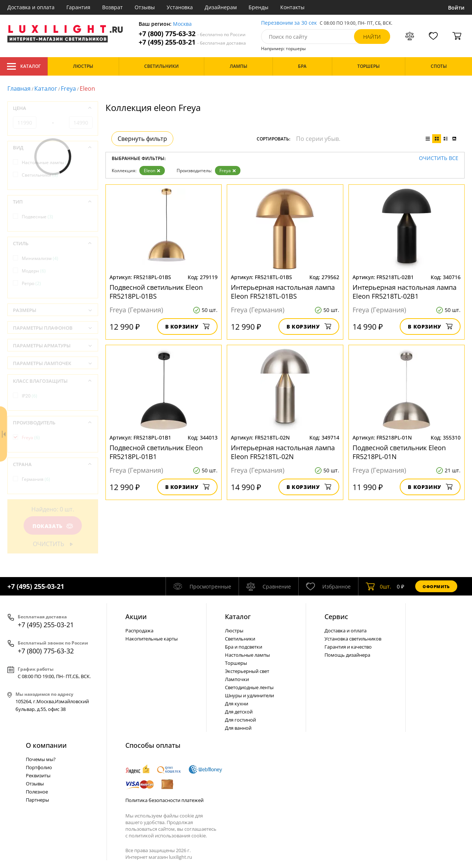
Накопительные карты (152, 639)
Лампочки (237, 679)
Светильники (40, 175)
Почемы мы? (41, 759)
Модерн (34, 271)
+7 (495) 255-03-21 (192, 42)
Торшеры (236, 663)
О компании (46, 745)
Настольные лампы (46, 162)
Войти (456, 8)
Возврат (112, 7)
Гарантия (78, 7)
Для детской (239, 712)
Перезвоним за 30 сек (289, 23)
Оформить (436, 586)
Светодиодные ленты (249, 687)
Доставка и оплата (31, 7)
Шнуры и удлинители (249, 695)
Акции (136, 617)
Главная (19, 88)
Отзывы (145, 7)
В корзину (188, 327)
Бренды (258, 7)
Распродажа (139, 631)
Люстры (234, 631)
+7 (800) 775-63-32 (192, 34)
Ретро (31, 283)
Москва (182, 24)
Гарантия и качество (348, 647)
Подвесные (37, 217)
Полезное (37, 792)
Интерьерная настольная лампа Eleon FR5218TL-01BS (283, 292)
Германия (36, 479)
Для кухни (237, 704)
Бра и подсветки (244, 647)
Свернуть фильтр (142, 139)
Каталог (24, 66)
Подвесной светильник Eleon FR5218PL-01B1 (156, 452)
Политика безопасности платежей (164, 800)
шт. (379, 586)
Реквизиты (38, 775)
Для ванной (238, 728)
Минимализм (40, 258)
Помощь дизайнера (347, 655)
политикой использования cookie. (168, 836)
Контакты (292, 7)
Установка (180, 7)
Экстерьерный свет (247, 671)
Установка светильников (353, 639)
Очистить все (439, 158)
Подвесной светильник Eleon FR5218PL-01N (399, 452)
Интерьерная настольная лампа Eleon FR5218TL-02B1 (405, 292)
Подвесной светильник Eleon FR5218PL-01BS (156, 292)
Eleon (152, 171)
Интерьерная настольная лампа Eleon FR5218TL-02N (283, 452)
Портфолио (39, 767)
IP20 (29, 396)
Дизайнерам (221, 7)
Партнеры (37, 800)
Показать (53, 526)
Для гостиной (240, 720)
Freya (68, 88)
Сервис (336, 617)
